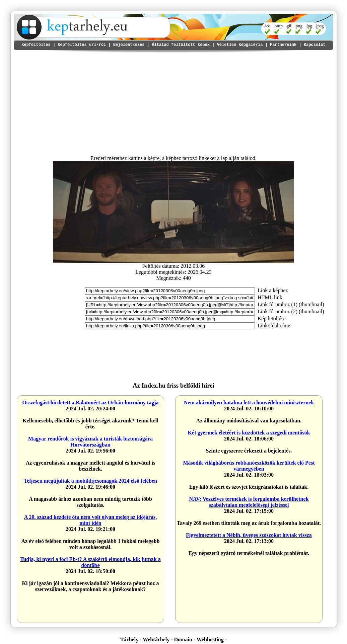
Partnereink (283, 45)
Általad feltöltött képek (181, 45)
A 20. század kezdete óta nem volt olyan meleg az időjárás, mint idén (90, 520)
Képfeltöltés (36, 45)
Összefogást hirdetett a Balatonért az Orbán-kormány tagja (90, 402)
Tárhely (129, 639)
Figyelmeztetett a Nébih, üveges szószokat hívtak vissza (249, 535)
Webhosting (210, 639)
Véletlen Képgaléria (240, 45)
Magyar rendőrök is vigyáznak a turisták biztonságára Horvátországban (90, 442)
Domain (183, 639)
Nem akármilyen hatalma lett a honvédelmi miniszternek (249, 402)
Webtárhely (156, 639)
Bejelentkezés (129, 45)
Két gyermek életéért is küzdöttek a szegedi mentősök (249, 433)
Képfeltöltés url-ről (82, 45)
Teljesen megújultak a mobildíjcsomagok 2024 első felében (90, 481)
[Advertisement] (173, 102)
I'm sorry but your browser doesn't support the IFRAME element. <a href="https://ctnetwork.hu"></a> (253, 358)
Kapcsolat (315, 45)
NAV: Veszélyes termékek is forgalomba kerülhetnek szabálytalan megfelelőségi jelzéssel (249, 502)
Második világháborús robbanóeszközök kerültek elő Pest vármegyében (249, 466)
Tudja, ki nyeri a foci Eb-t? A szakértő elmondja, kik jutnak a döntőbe (90, 562)
